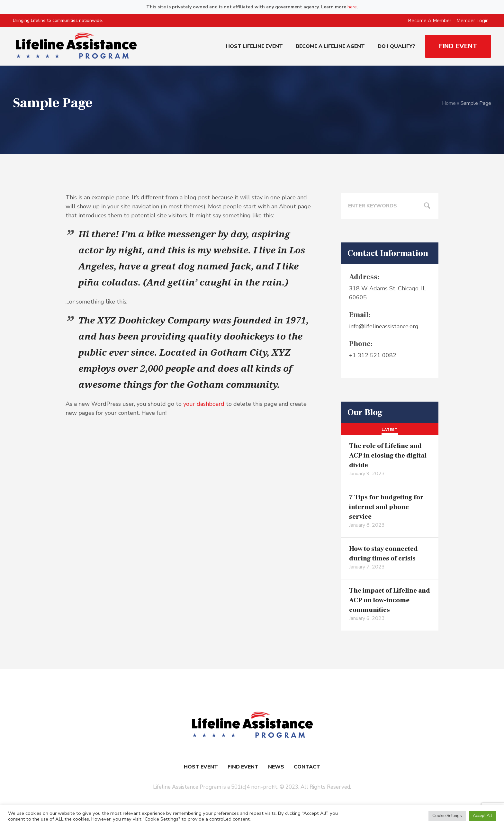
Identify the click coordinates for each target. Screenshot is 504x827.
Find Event (243, 767)
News (276, 767)
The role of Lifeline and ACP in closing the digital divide (388, 456)
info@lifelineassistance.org (384, 326)
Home (449, 103)
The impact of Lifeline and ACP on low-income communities (390, 600)
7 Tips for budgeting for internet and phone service (386, 507)
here (352, 7)
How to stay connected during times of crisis (383, 554)
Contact (307, 767)
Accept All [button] (482, 816)
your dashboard (204, 404)
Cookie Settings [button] (447, 816)
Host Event (201, 767)
